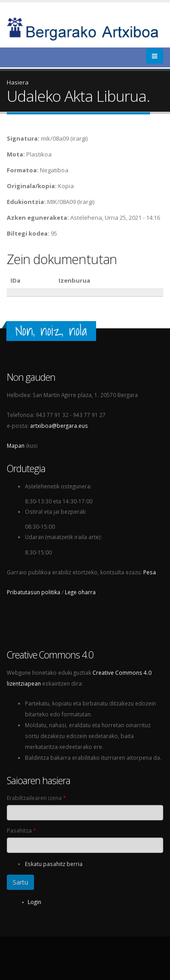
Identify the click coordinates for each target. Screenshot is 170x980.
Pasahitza (21, 830)
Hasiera (18, 82)
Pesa (150, 572)
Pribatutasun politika (34, 592)
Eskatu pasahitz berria (54, 864)
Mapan (16, 445)
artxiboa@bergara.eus (59, 426)
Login (34, 902)
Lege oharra (80, 592)
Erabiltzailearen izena (36, 798)
